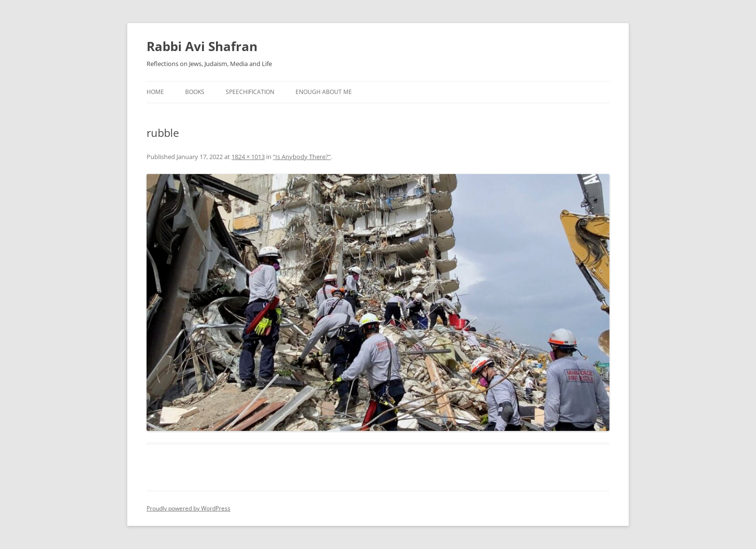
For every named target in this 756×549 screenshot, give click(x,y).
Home (155, 92)
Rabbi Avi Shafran (202, 46)
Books (195, 92)
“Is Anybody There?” (302, 157)
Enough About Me (324, 92)
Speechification (250, 92)
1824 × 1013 (248, 157)
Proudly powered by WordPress (189, 508)
